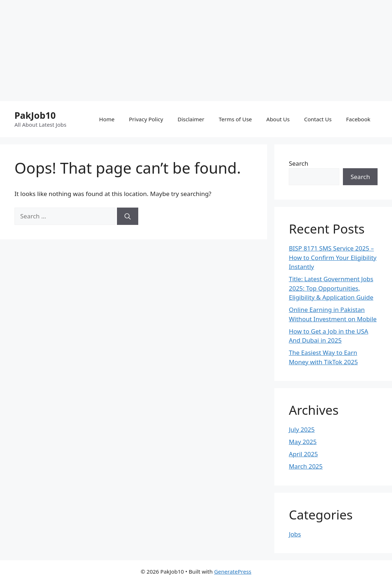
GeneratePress (233, 571)
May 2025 (303, 442)
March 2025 (306, 466)
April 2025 (303, 454)
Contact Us (318, 119)
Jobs (295, 534)
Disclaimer (191, 119)
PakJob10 (35, 115)
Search (299, 163)
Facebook (358, 119)
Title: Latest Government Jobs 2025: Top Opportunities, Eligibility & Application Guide (331, 288)
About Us (278, 119)
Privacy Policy (146, 119)
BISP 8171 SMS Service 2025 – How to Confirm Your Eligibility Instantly (333, 257)
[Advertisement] (196, 51)
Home (107, 119)
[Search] (128, 216)
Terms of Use (235, 119)
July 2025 (302, 429)
